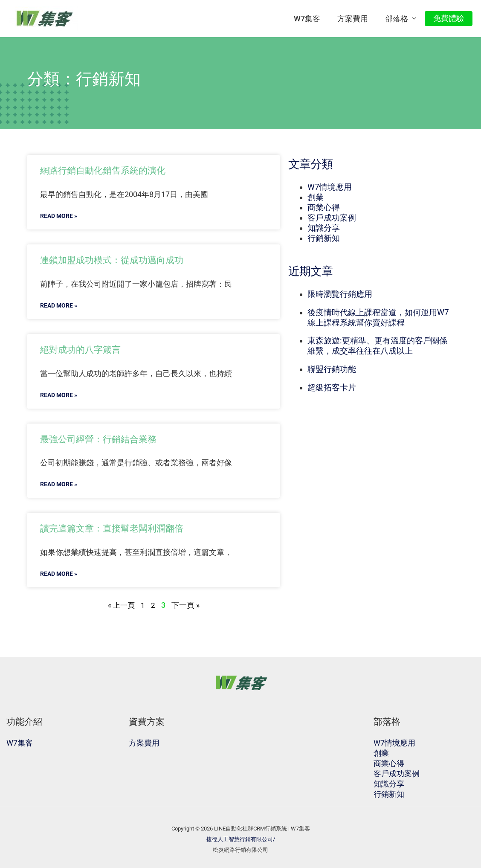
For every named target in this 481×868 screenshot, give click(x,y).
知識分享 (324, 228)
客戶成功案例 (332, 218)
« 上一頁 (121, 605)
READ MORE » (60, 216)
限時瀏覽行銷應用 (340, 294)
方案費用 (357, 19)
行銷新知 (324, 238)
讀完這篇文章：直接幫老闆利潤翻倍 (119, 528)
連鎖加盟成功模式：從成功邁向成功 (119, 260)
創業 (316, 197)
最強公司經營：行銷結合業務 (104, 439)
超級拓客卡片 (332, 388)
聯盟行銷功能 (332, 369)
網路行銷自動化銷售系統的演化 (109, 170)
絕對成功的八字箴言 (84, 349)
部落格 (399, 19)
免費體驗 (449, 18)
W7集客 (313, 19)
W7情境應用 (330, 187)
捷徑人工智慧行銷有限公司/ (241, 839)
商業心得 (324, 208)
